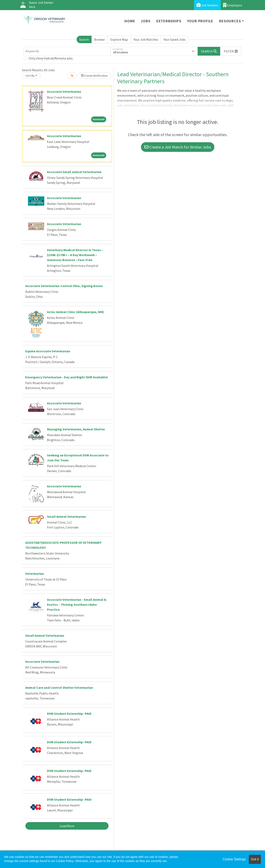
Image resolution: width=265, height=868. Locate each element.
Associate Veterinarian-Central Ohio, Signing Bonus (64, 286)
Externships (169, 21)
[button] (231, 51)
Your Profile (200, 21)
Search (84, 39)
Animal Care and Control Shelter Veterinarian (59, 688)
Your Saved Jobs (175, 39)
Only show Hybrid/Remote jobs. (51, 58)
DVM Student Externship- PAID (69, 714)
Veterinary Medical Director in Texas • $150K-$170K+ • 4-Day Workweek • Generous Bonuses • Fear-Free (75, 255)
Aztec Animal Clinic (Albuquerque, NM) (75, 312)
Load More (67, 826)
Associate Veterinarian (64, 91)
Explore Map (119, 39)
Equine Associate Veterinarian (48, 351)
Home (130, 21)
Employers (233, 5)
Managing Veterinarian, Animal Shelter (76, 429)
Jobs (146, 21)
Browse (99, 39)
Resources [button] (230, 21)
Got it (255, 859)
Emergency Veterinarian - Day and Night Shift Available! (67, 377)
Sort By (30, 76)
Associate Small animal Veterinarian (74, 172)
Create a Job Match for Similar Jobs (178, 147)
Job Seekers (207, 5)
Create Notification (94, 76)
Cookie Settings (234, 859)
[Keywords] (67, 51)
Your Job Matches (146, 39)
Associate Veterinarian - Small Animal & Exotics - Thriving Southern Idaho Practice (77, 604)
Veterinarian (35, 574)
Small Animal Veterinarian (66, 517)
